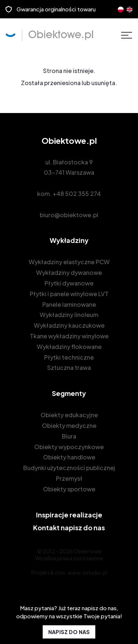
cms (60, 572)
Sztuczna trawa (69, 368)
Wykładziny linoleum (69, 315)
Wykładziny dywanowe (69, 272)
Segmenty (69, 393)
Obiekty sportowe (69, 489)
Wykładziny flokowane (69, 347)
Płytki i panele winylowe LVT (69, 294)
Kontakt (69, 527)
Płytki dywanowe (69, 283)
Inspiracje (69, 515)
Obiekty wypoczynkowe (69, 447)
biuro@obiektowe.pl (69, 215)
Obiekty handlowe (69, 457)
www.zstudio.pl (87, 572)
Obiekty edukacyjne (69, 415)
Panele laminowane (69, 304)
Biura (69, 436)
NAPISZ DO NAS (69, 632)
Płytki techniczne (69, 357)
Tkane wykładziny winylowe (69, 336)
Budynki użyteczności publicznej (69, 468)
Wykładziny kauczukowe (69, 325)
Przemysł (69, 478)
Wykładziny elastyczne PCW (69, 262)
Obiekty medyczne (69, 425)
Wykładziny (69, 240)
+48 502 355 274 (77, 194)
